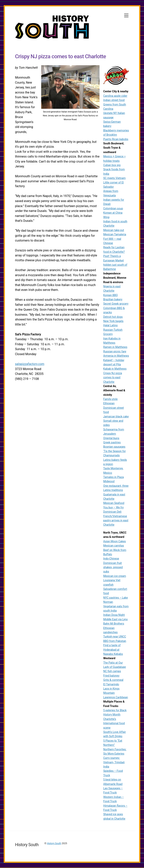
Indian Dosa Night (114, 615)
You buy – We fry (113, 507)
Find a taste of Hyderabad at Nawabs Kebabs (113, 650)
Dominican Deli (112, 512)
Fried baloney (111, 676)
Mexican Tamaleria (115, 234)
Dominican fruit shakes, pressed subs (113, 567)
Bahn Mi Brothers (114, 624)
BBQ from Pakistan (115, 641)
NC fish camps (112, 671)
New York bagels (113, 321)
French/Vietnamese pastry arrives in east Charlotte (116, 521)
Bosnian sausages (114, 447)
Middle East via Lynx (115, 619)
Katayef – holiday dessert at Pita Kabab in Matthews (115, 365)
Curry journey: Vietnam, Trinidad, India (114, 762)
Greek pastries (112, 442)
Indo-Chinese (111, 559)
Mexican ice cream (115, 576)
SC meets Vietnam (114, 178)
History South (54, 843)
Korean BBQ (110, 295)
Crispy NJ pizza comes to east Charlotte (113, 377)
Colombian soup (113, 208)
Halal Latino (110, 325)
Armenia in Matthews (116, 356)
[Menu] (126, 16)
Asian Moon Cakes (114, 541)
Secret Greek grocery (116, 304)
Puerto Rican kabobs (116, 139)
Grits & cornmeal (113, 680)
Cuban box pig (112, 165)
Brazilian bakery (113, 299)
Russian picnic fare (115, 351)
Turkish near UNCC (115, 637)
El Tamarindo (111, 684)
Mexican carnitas (113, 546)
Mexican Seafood (114, 503)
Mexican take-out (114, 230)
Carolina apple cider (115, 96)
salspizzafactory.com (30, 364)
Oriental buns (111, 438)
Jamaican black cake (116, 416)
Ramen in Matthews (115, 347)
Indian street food (114, 100)
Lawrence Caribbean (116, 697)
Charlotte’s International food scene (114, 723)
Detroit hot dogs (113, 317)
